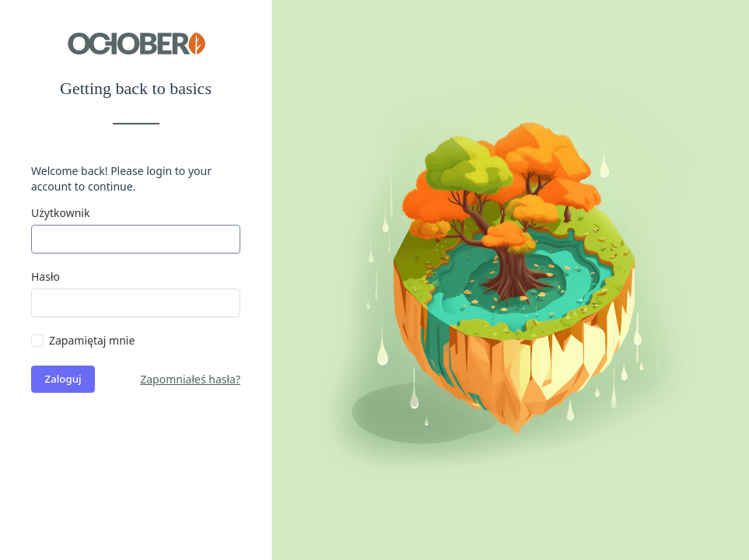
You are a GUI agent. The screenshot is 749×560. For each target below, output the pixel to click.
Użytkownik (60, 213)
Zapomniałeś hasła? (190, 379)
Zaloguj (63, 379)
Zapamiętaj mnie (92, 340)
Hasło (45, 276)
